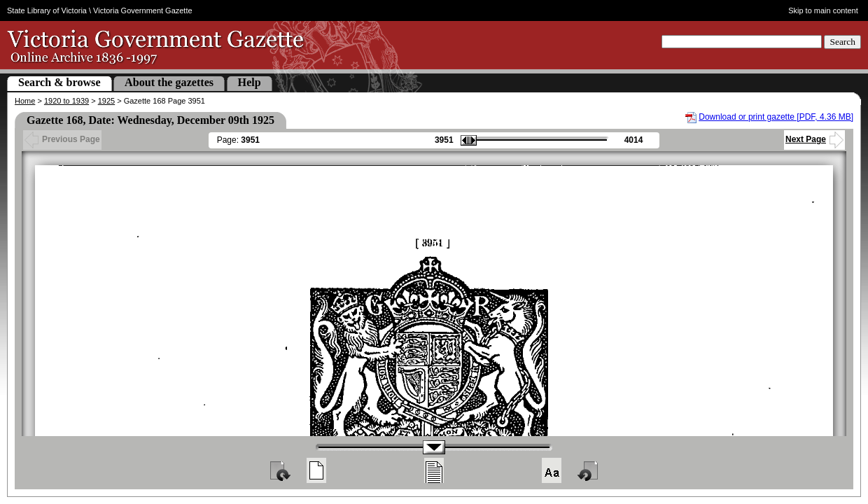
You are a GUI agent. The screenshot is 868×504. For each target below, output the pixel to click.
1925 (106, 101)
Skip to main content (823, 10)
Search (842, 42)
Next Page (814, 139)
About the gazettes (169, 82)
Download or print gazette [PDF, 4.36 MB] (776, 117)
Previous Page (62, 139)
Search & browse (59, 82)
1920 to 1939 (66, 101)
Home (25, 101)
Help (250, 82)
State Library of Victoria (47, 10)
